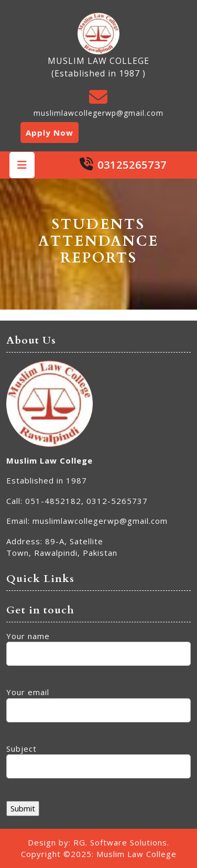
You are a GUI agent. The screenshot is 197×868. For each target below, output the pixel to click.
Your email (98, 701)
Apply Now (50, 133)
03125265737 (132, 165)
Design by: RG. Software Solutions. (98, 842)
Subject (98, 758)
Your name (98, 645)
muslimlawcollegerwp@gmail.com (98, 113)
